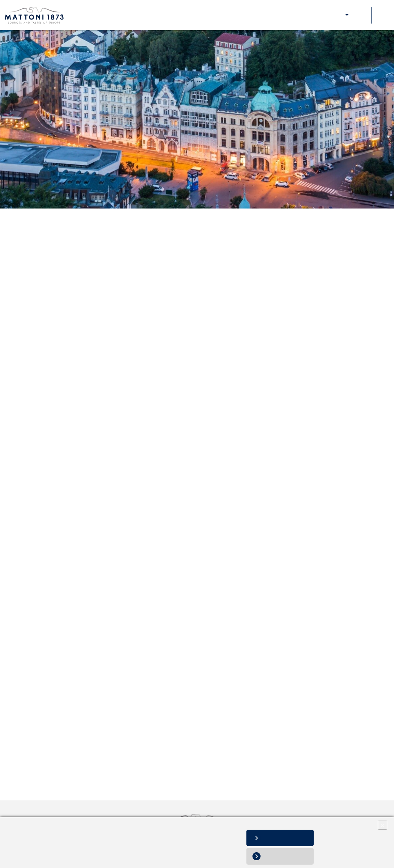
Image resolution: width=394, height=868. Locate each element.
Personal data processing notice (41, 851)
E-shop (339, 15)
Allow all (285, 838)
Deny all (285, 856)
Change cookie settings (99, 851)
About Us (231, 15)
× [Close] (383, 825)
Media (320, 15)
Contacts (360, 15)
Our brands (257, 15)
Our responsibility (291, 15)
